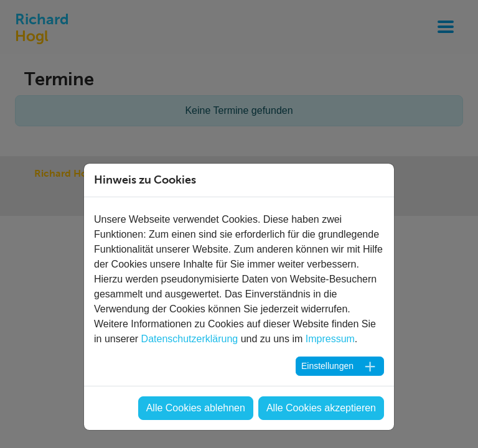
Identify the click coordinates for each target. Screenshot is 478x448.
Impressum (330, 339)
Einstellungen (327, 366)
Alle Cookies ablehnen (196, 408)
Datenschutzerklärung (190, 339)
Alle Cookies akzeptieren (321, 408)
